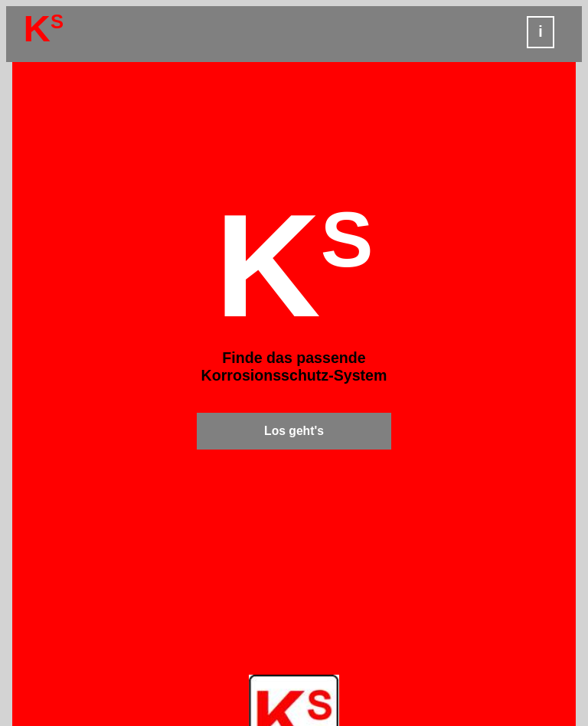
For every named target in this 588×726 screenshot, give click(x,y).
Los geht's (294, 431)
